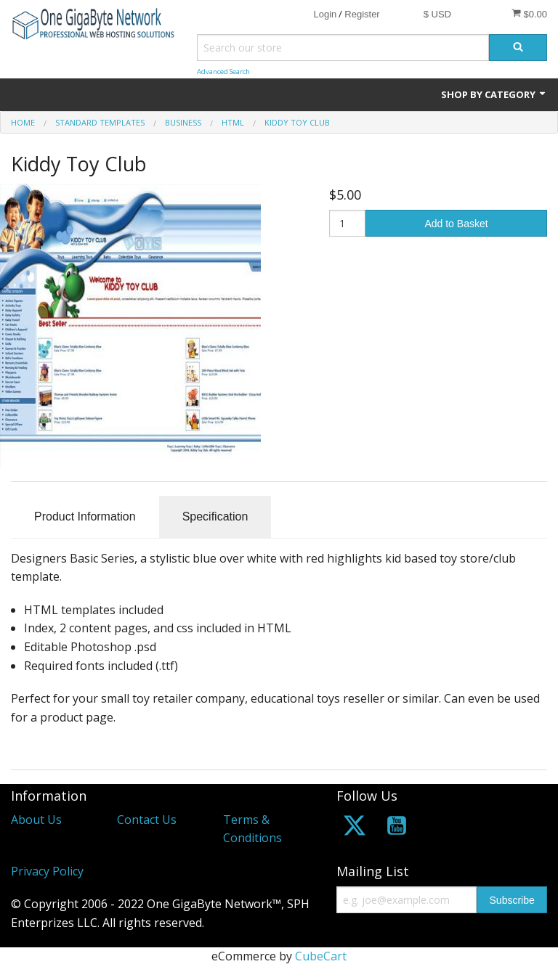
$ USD (437, 14)
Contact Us (147, 820)
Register (362, 14)
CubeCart (321, 956)
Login (325, 14)
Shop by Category (494, 94)
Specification (215, 516)
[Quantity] (347, 223)
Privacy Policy (47, 871)
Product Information (85, 516)
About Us (36, 820)
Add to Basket (456, 224)
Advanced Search (223, 72)
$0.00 (529, 14)
